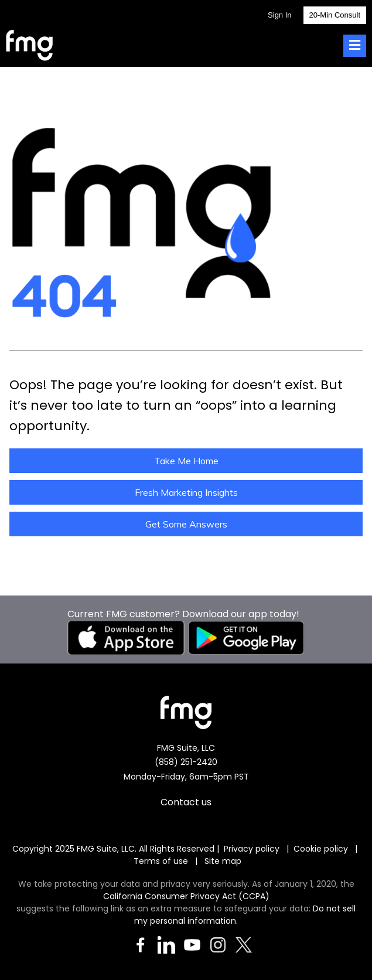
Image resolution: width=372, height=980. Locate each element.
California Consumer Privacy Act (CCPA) (186, 896)
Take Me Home (186, 461)
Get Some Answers (186, 524)
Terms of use (162, 861)
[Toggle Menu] (355, 46)
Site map (223, 861)
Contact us (186, 802)
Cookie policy (321, 849)
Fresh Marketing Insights (186, 492)
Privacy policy (252, 849)
